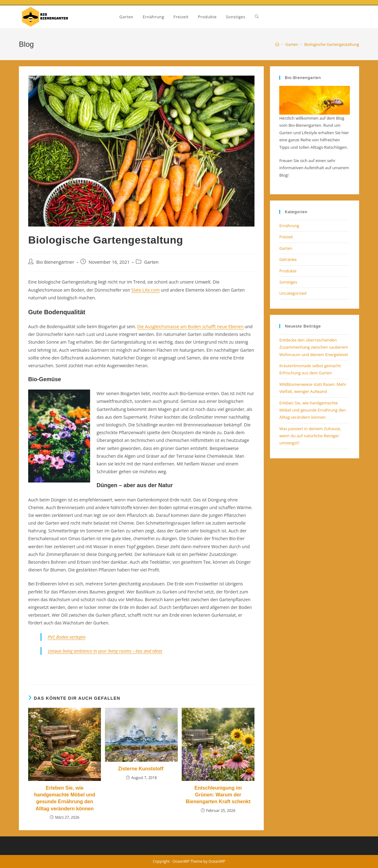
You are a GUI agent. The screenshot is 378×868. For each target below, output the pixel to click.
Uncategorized (293, 293)
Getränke (288, 259)
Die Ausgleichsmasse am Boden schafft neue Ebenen (190, 326)
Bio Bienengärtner (55, 262)
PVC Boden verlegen (67, 637)
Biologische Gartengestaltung (332, 44)
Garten (151, 262)
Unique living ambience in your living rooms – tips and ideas (105, 651)
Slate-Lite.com (146, 290)
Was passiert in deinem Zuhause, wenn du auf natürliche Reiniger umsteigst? (310, 436)
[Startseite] (277, 44)
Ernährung (289, 226)
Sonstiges (288, 282)
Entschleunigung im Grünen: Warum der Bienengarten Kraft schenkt (218, 795)
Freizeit (286, 237)
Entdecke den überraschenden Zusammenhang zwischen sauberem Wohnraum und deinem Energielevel (314, 347)
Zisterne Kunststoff (141, 769)
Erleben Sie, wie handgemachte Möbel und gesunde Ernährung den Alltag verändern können (65, 798)
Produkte (288, 271)
